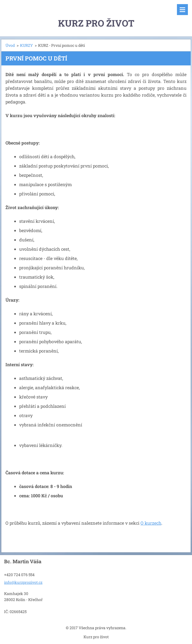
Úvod (10, 45)
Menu (182, 10)
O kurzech (151, 523)
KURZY (26, 45)
